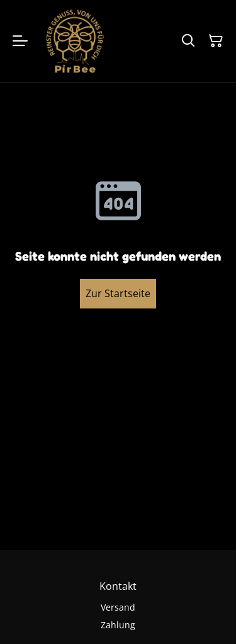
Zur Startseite (118, 293)
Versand (118, 607)
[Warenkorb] (216, 41)
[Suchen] (188, 41)
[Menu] (20, 41)
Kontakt (118, 586)
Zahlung (118, 625)
